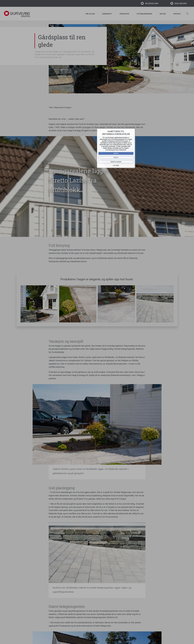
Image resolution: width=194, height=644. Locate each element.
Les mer (116, 165)
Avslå (116, 158)
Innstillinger (116, 162)
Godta (116, 153)
